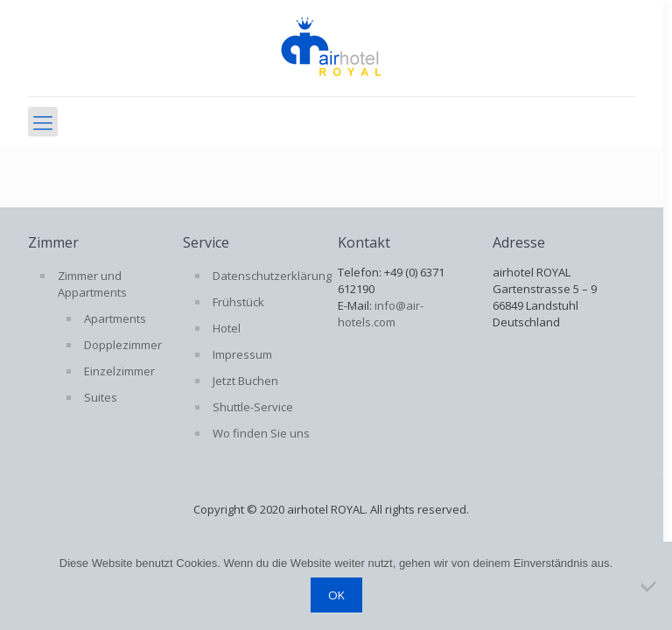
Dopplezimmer (123, 345)
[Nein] (650, 586)
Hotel (227, 328)
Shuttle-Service (253, 407)
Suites (101, 397)
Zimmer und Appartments (92, 284)
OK (336, 595)
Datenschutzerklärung (269, 276)
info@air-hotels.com (381, 314)
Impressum (242, 354)
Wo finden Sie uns (261, 433)
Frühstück (238, 302)
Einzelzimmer (119, 371)
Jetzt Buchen (245, 381)
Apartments (115, 318)
